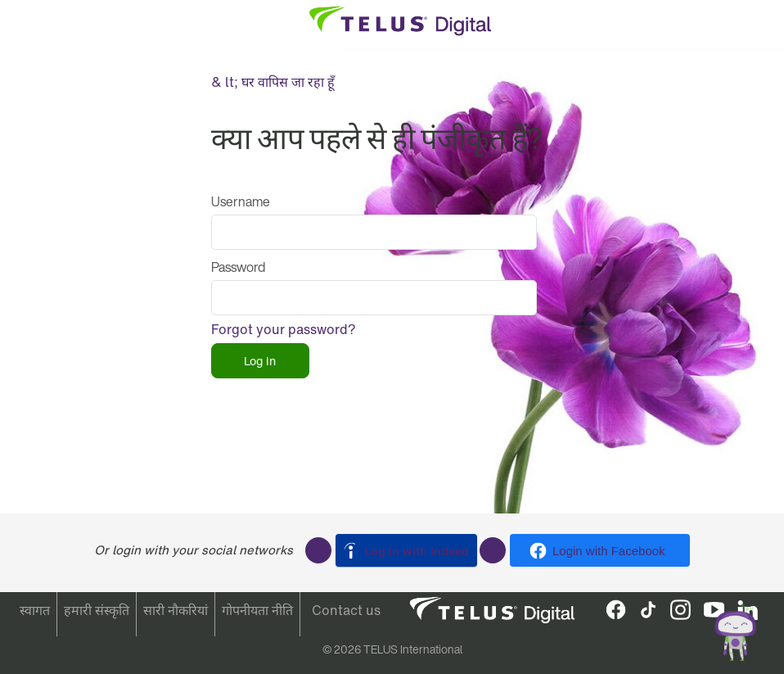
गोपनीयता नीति (257, 610)
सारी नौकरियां (176, 610)
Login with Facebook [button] (609, 551)
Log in (260, 361)
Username (241, 201)
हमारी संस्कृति (97, 610)
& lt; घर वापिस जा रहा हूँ (273, 82)
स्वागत (35, 610)
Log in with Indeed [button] (417, 551)
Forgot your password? (284, 329)
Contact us (346, 610)
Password (238, 267)
